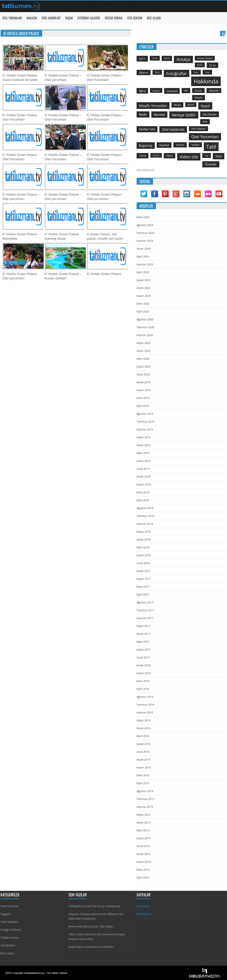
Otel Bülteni (135, 18)
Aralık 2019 (143, 382)
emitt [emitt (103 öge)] (200, 65)
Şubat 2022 (144, 280)
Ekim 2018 (143, 492)
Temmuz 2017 (145, 610)
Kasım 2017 (144, 579)
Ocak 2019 (143, 469)
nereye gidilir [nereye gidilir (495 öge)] (184, 115)
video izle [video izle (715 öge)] (189, 157)
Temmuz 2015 (145, 799)
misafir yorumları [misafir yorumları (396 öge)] (153, 106)
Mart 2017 (143, 642)
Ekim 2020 (143, 304)
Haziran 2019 (145, 429)
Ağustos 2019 (145, 414)
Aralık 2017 (143, 571)
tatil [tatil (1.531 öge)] (211, 147)
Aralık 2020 (143, 288)
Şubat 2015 (144, 838)
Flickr (208, 194)
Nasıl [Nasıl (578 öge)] (205, 106)
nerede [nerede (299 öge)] (159, 115)
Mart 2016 (143, 736)
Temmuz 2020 (145, 327)
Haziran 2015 (145, 807)
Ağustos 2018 (145, 508)
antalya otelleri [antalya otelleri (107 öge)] (205, 58)
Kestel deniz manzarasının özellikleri (91, 947)
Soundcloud (197, 194)
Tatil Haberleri (51, 18)
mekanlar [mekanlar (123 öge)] (214, 91)
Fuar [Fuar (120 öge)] (196, 72)
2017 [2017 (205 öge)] (142, 59)
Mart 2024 (143, 256)
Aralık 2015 (143, 760)
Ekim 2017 (143, 587)
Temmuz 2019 (145, 422)
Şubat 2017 (144, 650)
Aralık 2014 (143, 854)
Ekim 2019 (143, 398)
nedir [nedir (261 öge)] (143, 114)
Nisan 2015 (144, 822)
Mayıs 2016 (144, 720)
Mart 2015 (143, 830)
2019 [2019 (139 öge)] (167, 58)
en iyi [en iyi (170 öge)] (212, 65)
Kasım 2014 (144, 862)
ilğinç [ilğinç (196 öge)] (142, 91)
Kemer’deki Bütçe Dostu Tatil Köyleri (91, 926)
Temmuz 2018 (145, 516)
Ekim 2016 (143, 681)
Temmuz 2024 (145, 233)
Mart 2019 (143, 453)
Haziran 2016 (145, 712)
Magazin (32, 18)
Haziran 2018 (145, 524)
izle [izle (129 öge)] (186, 91)
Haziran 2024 (145, 241)
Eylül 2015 (143, 783)
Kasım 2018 (144, 484)
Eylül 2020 (143, 311)
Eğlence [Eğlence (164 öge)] (144, 72)
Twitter (144, 194)
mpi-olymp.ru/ (145, 170)
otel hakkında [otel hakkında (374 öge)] (173, 129)
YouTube (219, 194)
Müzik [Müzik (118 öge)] (191, 105)
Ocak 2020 (143, 374)
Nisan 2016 (144, 728)
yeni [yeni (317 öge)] (219, 156)
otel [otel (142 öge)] (205, 122)
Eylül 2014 (143, 878)
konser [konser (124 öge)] (198, 91)
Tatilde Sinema (114, 18)
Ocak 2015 (143, 846)
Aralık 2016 (143, 665)
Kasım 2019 (144, 390)
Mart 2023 (143, 272)
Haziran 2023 (145, 264)
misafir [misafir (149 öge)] (199, 98)
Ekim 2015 (143, 775)
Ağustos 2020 (145, 319)
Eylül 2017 (143, 595)
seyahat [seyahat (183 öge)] (164, 145)
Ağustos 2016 (145, 697)
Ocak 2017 (143, 657)
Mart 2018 (143, 547)
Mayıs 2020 (144, 343)
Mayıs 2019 (144, 437)
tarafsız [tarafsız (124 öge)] (195, 145)
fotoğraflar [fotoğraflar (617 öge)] (177, 73)
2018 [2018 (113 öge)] (155, 58)
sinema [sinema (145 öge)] (180, 145)
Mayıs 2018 (144, 532)
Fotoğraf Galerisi (89, 18)
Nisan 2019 (144, 445)
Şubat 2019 (144, 461)
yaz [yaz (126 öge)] (207, 156)
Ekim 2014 (143, 870)
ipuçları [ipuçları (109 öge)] (156, 90)
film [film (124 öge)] (157, 72)
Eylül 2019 (143, 406)
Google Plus (176, 194)
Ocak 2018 (143, 563)
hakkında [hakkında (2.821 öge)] (206, 81)
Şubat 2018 (144, 555)
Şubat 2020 (144, 367)
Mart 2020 (143, 359)
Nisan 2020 (144, 351)
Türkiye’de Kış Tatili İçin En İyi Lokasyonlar (94, 906)
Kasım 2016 (144, 673)
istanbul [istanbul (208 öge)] (172, 91)
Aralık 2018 (143, 477)
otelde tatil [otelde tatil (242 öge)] (147, 129)
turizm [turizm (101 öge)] (156, 155)
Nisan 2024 (144, 249)
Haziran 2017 (145, 618)
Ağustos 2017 (145, 602)
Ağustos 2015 (145, 791)
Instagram (187, 194)
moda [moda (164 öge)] (177, 105)
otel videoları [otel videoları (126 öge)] (199, 129)
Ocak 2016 (143, 752)
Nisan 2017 (144, 634)
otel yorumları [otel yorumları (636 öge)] (205, 137)
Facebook (155, 194)
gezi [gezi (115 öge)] (207, 72)
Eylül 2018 (143, 500)
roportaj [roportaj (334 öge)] (146, 146)
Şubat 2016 (144, 744)
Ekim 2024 (143, 217)
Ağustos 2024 (145, 225)
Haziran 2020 (145, 335)
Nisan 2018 (144, 539)
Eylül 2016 (143, 689)
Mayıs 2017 (144, 626)
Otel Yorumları (12, 18)
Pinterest (165, 194)
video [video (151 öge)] (170, 156)
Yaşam (69, 18)
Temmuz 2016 (145, 705)
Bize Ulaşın (154, 18)
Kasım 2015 (144, 767)
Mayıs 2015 (144, 815)
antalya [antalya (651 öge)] (183, 59)
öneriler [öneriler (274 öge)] (211, 164)
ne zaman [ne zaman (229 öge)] (210, 114)
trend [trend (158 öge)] (143, 156)
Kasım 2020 (144, 296)
